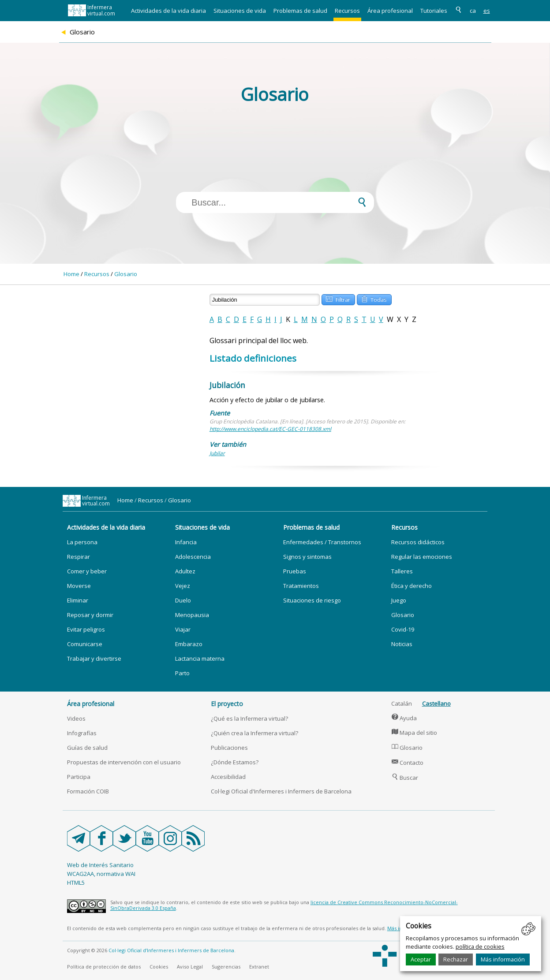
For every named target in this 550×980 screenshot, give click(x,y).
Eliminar (78, 600)
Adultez (185, 571)
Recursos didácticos (418, 542)
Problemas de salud (300, 11)
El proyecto (227, 704)
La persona (82, 542)
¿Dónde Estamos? (235, 762)
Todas (374, 299)
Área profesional (390, 11)
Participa (79, 777)
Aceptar (421, 959)
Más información (503, 959)
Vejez (183, 586)
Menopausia (192, 615)
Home (71, 274)
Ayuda (404, 718)
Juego (399, 600)
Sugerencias (226, 967)
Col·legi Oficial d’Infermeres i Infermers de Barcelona (171, 950)
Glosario (126, 274)
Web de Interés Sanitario (100, 865)
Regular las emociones (422, 557)
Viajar (183, 629)
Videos (76, 718)
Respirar (79, 557)
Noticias (402, 644)
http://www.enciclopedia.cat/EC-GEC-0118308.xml (270, 429)
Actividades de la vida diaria (168, 11)
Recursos (347, 11)
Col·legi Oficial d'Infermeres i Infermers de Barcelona (281, 791)
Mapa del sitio (414, 733)
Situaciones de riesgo (312, 600)
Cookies (159, 967)
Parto (182, 673)
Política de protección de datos (104, 967)
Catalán (402, 703)
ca (473, 11)
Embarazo (189, 644)
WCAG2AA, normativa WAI (101, 874)
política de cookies (480, 946)
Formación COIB (88, 791)
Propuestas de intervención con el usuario (124, 762)
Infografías (82, 733)
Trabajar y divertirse (94, 658)
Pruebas (295, 571)
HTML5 (76, 883)
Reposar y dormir (90, 615)
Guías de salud (87, 748)
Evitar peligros (86, 629)
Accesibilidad (228, 777)
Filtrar (338, 299)
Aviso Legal (190, 967)
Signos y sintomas (307, 557)
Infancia (186, 542)
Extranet (259, 967)
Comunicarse (85, 644)
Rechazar (456, 959)
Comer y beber (87, 571)
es (487, 11)
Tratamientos (301, 586)
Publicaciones (229, 748)
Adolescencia (193, 557)
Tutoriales (434, 11)
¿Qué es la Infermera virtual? (249, 718)
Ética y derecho (412, 586)
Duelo (183, 600)
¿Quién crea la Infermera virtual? (254, 733)
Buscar (405, 778)
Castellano (436, 703)
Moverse (79, 586)
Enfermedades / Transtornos (322, 542)
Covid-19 (403, 629)
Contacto (408, 763)
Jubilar (217, 453)
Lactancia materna (200, 658)
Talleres (402, 571)
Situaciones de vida (240, 11)
